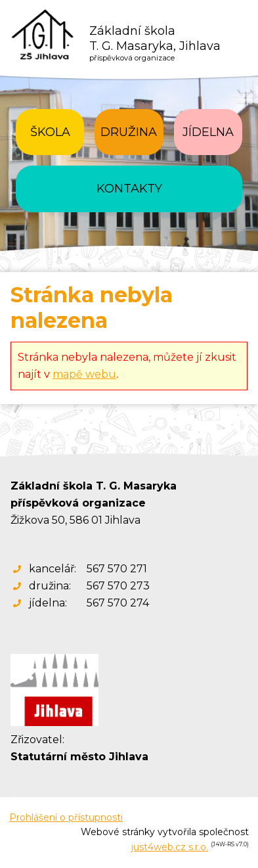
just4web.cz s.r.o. (170, 847)
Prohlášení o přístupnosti (66, 817)
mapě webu (84, 374)
